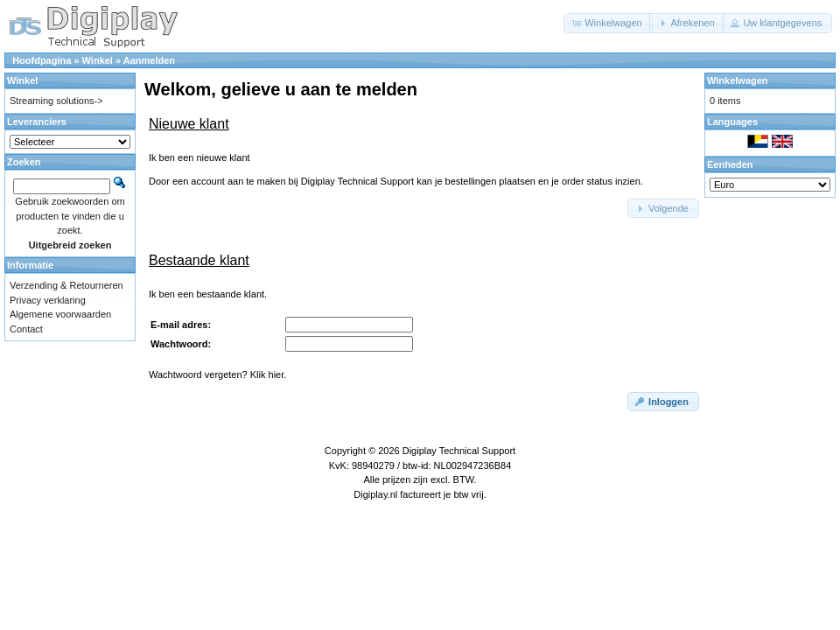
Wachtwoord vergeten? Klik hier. (217, 374)
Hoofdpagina (42, 60)
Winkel (98, 60)
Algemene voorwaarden (60, 314)
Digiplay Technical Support (459, 451)
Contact (26, 329)
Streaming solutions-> (56, 101)
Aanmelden (149, 60)
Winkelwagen (738, 80)
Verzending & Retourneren (66, 285)
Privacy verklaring (48, 300)
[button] (608, 23)
